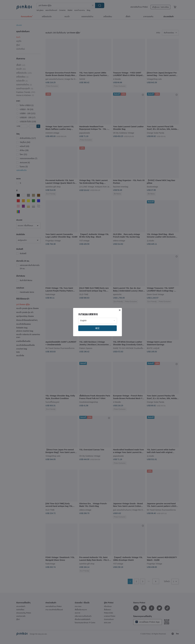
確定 (97, 328)
